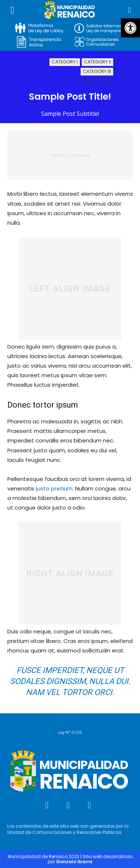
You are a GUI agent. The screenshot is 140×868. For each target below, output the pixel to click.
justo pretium (54, 488)
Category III (97, 72)
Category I (65, 62)
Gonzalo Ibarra (74, 862)
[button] (130, 28)
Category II (97, 62)
